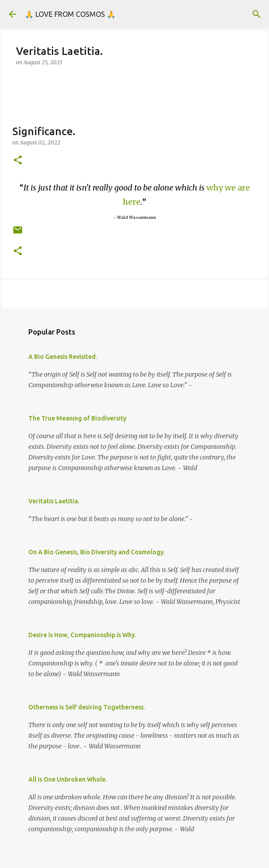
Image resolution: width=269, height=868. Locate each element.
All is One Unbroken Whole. (68, 779)
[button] (18, 161)
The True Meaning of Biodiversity (77, 418)
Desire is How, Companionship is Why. (82, 635)
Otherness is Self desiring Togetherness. (87, 707)
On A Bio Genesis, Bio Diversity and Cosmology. (97, 552)
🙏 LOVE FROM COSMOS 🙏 (70, 14)
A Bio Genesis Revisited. (63, 357)
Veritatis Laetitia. (54, 501)
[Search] (257, 14)
